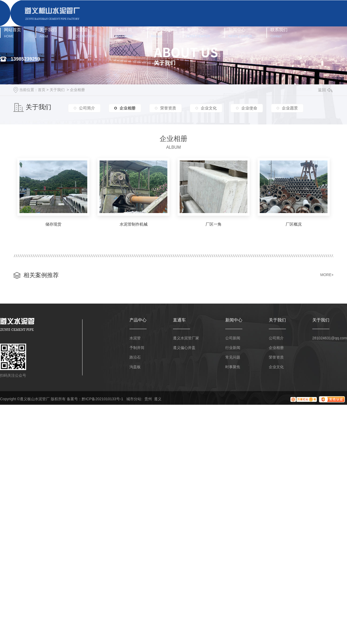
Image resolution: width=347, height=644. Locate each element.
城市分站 (134, 399)
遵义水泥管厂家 (186, 338)
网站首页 (13, 33)
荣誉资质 (168, 108)
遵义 (158, 399)
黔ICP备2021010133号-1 (102, 399)
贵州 (148, 399)
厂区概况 (294, 224)
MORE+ (327, 275)
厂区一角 (214, 224)
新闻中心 (240, 33)
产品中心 (160, 33)
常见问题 (233, 357)
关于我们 (48, 33)
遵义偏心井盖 (184, 348)
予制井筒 (124, 33)
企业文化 (209, 108)
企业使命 (249, 108)
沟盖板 (135, 367)
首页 (42, 90)
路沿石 (135, 357)
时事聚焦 (233, 367)
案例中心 (198, 33)
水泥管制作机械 (134, 224)
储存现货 (53, 224)
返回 (325, 90)
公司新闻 (233, 338)
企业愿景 (290, 108)
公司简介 (87, 108)
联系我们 (279, 33)
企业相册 (77, 90)
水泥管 (86, 33)
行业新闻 (233, 348)
